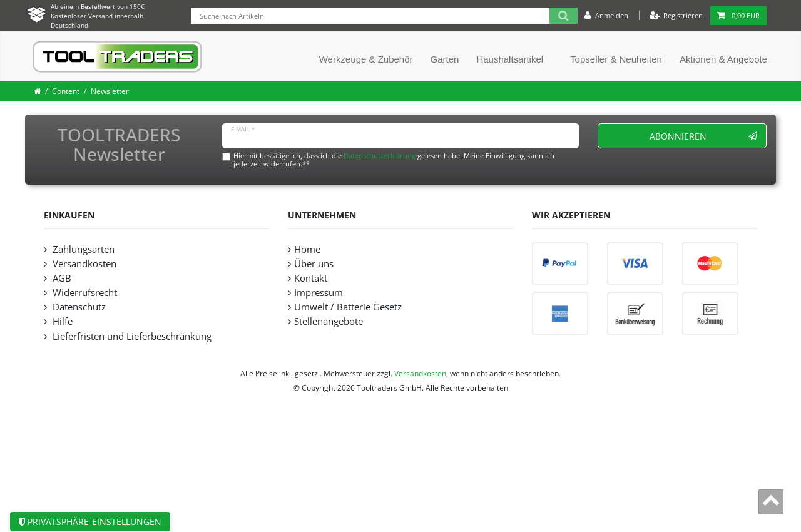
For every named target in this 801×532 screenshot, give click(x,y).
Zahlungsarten (82, 249)
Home (307, 249)
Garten (445, 59)
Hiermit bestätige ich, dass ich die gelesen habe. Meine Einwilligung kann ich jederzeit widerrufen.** (394, 160)
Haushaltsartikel (510, 59)
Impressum (319, 293)
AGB (61, 278)
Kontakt (311, 278)
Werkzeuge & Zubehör (366, 59)
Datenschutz (78, 307)
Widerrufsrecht (84, 293)
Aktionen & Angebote (723, 59)
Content (66, 91)
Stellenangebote (329, 321)
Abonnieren (704, 136)
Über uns (314, 264)
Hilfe (61, 321)
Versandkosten (83, 264)
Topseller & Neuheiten (616, 59)
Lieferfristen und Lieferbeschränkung (131, 336)
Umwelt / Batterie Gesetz (348, 307)
